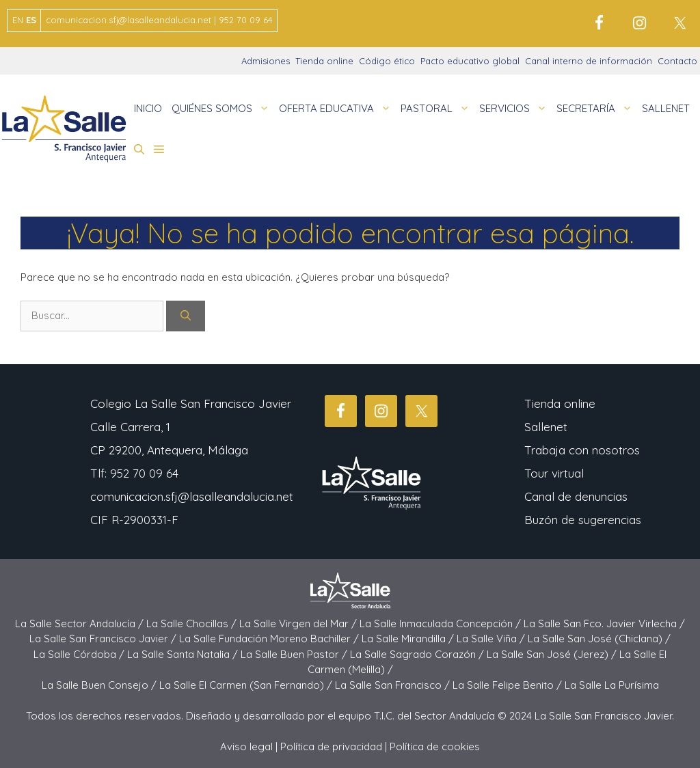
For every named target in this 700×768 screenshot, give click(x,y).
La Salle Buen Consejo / (100, 685)
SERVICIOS (515, 109)
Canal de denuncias (576, 496)
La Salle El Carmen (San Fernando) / (247, 685)
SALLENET (666, 108)
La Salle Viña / (492, 639)
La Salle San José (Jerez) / (553, 654)
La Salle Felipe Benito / (509, 685)
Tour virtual (554, 473)
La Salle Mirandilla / (409, 639)
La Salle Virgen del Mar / (299, 623)
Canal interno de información (589, 61)
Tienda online (324, 61)
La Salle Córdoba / (80, 654)
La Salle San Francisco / (394, 685)
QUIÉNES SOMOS (223, 109)
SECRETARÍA (597, 109)
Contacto (677, 61)
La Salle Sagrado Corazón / (418, 654)
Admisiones (266, 61)
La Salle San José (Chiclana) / (599, 639)
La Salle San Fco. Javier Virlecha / (604, 623)
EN (18, 20)
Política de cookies (435, 746)
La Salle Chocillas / (193, 623)
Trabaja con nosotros (582, 450)
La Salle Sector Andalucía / (81, 623)
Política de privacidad (331, 746)
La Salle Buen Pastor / (295, 654)
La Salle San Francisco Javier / (104, 639)
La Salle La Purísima (612, 685)
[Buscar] (186, 316)
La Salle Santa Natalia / (184, 654)
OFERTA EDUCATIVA (337, 109)
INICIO (148, 108)
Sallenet (546, 427)
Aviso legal (246, 746)
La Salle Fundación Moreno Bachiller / (270, 639)
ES (31, 20)
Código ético (387, 61)
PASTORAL (437, 109)
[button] (139, 150)
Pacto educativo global (470, 61)
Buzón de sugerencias (583, 520)
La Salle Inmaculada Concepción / (442, 623)
